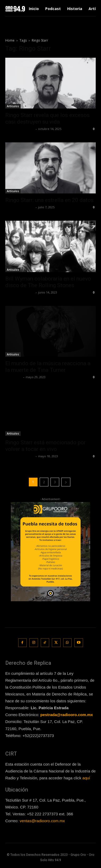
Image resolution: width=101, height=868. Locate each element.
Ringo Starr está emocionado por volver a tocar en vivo (45, 446)
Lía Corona (14, 377)
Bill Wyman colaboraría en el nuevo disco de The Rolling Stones (48, 282)
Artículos (13, 106)
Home (10, 40)
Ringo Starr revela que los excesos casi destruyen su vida (47, 118)
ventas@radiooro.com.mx (42, 821)
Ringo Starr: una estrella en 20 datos (49, 200)
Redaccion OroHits (20, 129)
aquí (86, 778)
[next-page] (66, 482)
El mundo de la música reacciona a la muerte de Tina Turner (48, 367)
